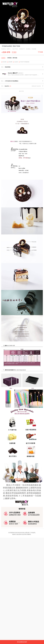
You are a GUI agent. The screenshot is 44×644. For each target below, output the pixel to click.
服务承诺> (21, 73)
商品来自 (13, 73)
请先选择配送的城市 (22, 642)
